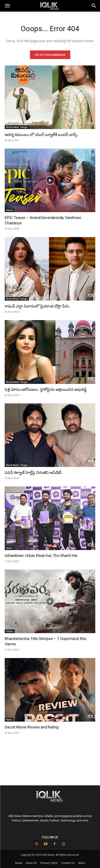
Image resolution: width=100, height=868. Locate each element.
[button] (94, 6)
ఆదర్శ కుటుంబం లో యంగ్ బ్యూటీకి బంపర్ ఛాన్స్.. (42, 135)
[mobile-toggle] (7, 6)
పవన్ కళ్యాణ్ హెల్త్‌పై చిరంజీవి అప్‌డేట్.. (34, 472)
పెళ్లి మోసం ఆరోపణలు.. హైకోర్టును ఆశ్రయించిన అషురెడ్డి (46, 389)
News (9, 548)
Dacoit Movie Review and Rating (32, 727)
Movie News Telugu (17, 127)
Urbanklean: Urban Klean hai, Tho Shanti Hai (41, 556)
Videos (10, 210)
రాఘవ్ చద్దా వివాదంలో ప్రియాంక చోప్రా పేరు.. (38, 306)
